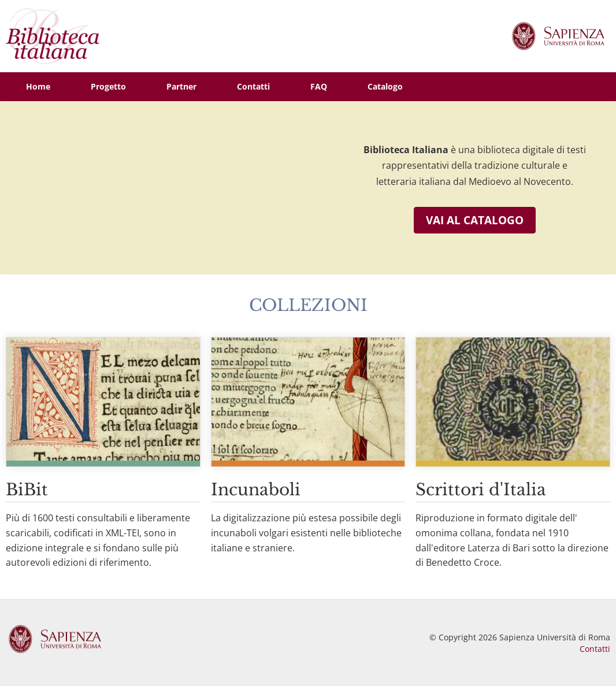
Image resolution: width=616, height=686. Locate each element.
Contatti (595, 649)
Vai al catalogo (475, 220)
